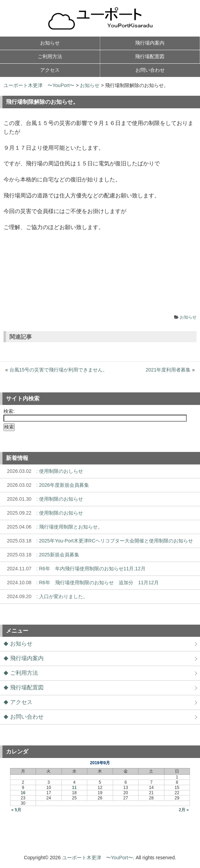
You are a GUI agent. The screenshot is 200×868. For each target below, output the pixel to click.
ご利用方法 (24, 673)
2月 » (184, 810)
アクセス (21, 702)
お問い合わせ (27, 717)
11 (74, 788)
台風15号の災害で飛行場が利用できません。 (59, 370)
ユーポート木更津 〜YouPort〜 (39, 85)
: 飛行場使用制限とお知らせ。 (53, 527)
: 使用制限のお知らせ (43, 499)
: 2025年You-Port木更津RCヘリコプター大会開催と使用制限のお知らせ (98, 541)
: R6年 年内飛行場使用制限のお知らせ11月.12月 (75, 569)
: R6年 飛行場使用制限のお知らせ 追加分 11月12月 (81, 582)
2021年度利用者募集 (168, 370)
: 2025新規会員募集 (41, 555)
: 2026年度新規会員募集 (46, 485)
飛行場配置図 (27, 687)
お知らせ (90, 85)
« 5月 (16, 810)
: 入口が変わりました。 (46, 596)
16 (23, 793)
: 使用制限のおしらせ (43, 471)
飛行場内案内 (27, 658)
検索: (9, 411)
